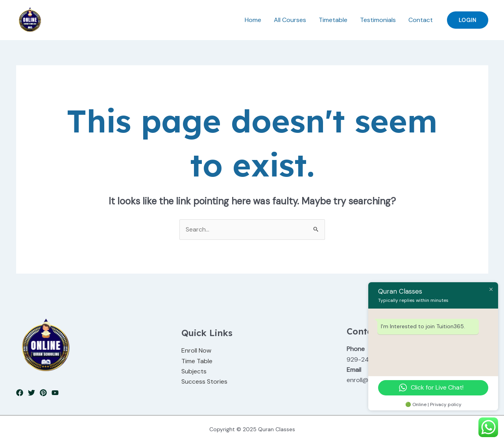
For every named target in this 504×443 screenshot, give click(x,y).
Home (253, 20)
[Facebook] (20, 393)
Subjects (194, 371)
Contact (421, 20)
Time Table (197, 361)
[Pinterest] (43, 393)
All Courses (290, 20)
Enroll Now (196, 350)
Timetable (333, 20)
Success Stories (204, 381)
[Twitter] (31, 393)
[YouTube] (55, 393)
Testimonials (378, 20)
